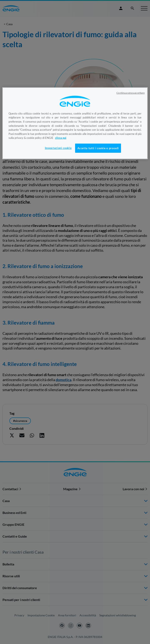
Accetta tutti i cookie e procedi (98, 148)
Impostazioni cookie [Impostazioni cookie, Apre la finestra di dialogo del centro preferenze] (58, 148)
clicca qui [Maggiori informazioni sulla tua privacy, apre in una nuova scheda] (61, 138)
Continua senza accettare (130, 93)
